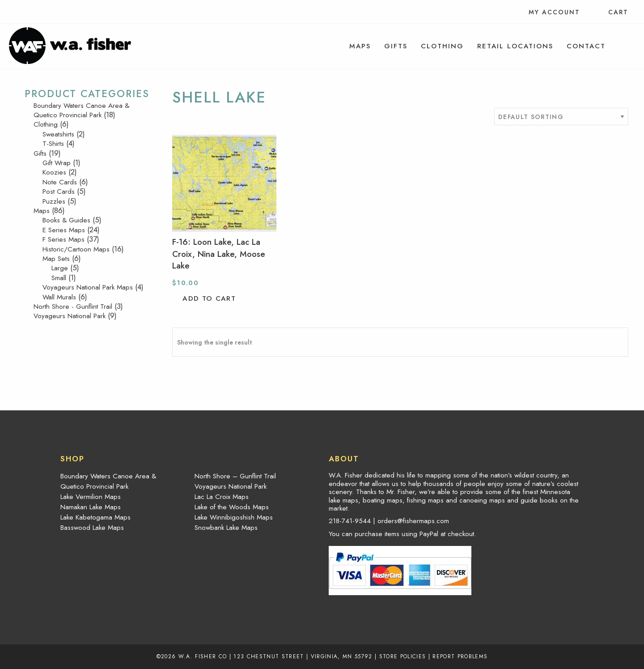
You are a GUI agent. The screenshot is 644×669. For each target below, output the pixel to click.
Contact (586, 46)
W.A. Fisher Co (203, 656)
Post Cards (59, 192)
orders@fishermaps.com (413, 521)
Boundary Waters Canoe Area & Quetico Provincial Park (81, 110)
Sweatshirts (58, 134)
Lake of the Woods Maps (232, 507)
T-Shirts (53, 144)
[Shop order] (561, 117)
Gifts (396, 46)
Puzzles (54, 201)
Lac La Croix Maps (222, 497)
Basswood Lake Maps (92, 528)
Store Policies (403, 656)
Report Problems (460, 656)
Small (59, 278)
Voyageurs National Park (70, 316)
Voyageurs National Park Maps (88, 287)
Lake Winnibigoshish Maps (234, 517)
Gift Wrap (57, 163)
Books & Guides (66, 220)
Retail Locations (515, 46)
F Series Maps (64, 239)
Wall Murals (59, 297)
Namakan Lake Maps (91, 507)
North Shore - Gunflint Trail (73, 307)
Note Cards (60, 182)
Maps (360, 46)
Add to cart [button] (209, 298)
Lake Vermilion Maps (91, 497)
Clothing (442, 46)
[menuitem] (360, 46)
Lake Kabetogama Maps (95, 517)
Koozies (54, 172)
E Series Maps (64, 230)
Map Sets (56, 259)
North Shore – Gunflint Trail (235, 476)
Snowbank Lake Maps (226, 528)
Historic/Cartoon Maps (76, 249)
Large (60, 268)
